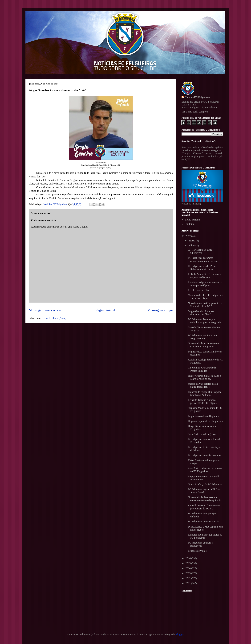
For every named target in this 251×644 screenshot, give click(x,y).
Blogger (180, 634)
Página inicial (105, 310)
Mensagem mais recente (46, 310)
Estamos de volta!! (198, 551)
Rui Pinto (190, 224)
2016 (188, 558)
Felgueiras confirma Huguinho (204, 416)
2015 (188, 563)
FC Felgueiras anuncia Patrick (203, 522)
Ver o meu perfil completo (195, 112)
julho (192, 246)
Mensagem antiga (160, 310)
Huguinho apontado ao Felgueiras (205, 421)
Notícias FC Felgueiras (197, 97)
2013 (188, 573)
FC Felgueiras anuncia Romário (204, 455)
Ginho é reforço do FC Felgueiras (205, 484)
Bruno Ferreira (192, 220)
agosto (192, 241)
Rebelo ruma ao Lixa (199, 290)
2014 (188, 568)
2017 (188, 236)
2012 (188, 578)
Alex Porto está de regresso (202, 434)
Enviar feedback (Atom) (54, 318)
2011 (188, 583)
